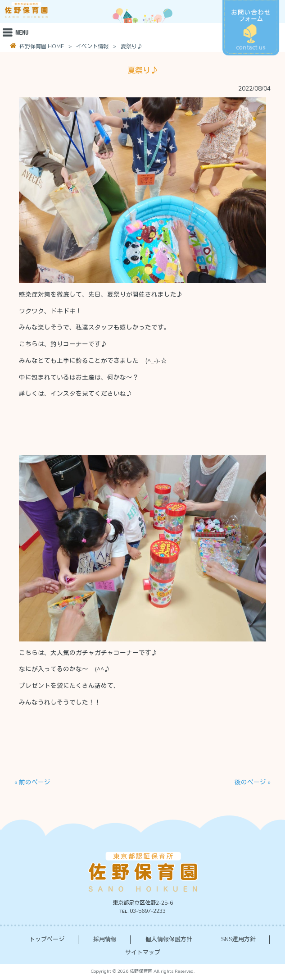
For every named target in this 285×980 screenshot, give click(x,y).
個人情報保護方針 (169, 939)
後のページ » (253, 782)
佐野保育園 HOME (41, 46)
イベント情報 (92, 46)
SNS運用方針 (238, 939)
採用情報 (105, 939)
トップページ (47, 939)
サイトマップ (143, 953)
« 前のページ (32, 782)
